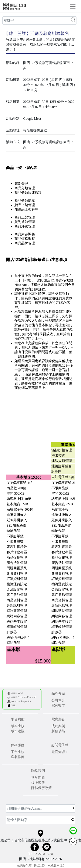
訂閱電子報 (60, 745)
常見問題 (38, 778)
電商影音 (58, 719)
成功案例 (58, 726)
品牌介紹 (58, 693)
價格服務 (18, 745)
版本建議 (18, 731)
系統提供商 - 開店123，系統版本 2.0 (40, 865)
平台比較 (18, 752)
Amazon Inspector (21, 701)
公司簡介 (58, 700)
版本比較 (18, 726)
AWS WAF (17, 693)
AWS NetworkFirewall (24, 697)
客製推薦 (18, 757)
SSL (13, 705)
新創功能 (58, 731)
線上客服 (38, 783)
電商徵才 (58, 705)
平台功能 (18, 719)
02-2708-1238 (43, 854)
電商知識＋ (60, 752)
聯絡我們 (38, 771)
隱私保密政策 (41, 788)
